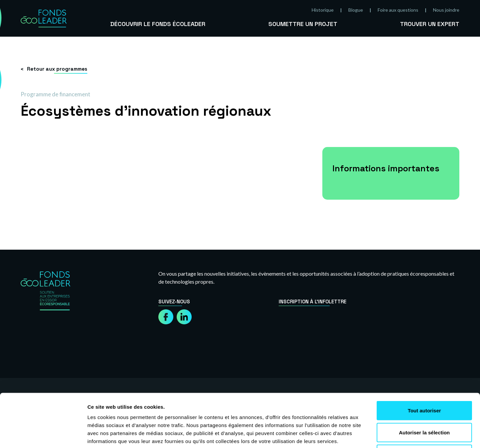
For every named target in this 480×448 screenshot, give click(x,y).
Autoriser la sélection (424, 382)
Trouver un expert (430, 24)
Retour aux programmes (57, 69)
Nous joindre (446, 10)
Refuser (424, 404)
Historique (323, 10)
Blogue (356, 10)
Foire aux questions (398, 10)
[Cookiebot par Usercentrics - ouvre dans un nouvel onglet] (43, 435)
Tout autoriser (424, 360)
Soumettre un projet (303, 24)
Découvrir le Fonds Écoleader (158, 24)
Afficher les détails (367, 435)
